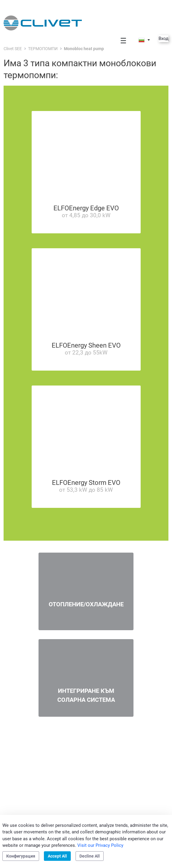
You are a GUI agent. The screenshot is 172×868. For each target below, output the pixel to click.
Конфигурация (21, 856)
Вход (163, 38)
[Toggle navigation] (123, 40)
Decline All (90, 856)
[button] (144, 40)
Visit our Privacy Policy (100, 845)
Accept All (57, 856)
